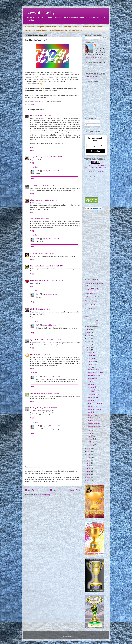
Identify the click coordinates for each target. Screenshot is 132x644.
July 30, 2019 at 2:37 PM (43, 219)
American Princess (94, 409)
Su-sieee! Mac (35, 393)
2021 (89, 344)
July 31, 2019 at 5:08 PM (54, 340)
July (90, 367)
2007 (89, 481)
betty (32, 115)
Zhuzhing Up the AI (91, 293)
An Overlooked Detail (92, 297)
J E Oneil (34, 186)
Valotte (87, 317)
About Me (29, 27)
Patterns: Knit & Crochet (93, 27)
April (90, 436)
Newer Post (31, 490)
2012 (89, 466)
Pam (32, 354)
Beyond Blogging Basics (69, 27)
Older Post (75, 490)
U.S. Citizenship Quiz (95, 418)
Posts (88, 121)
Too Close (92, 381)
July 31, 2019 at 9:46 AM (43, 309)
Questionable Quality (91, 305)
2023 (89, 338)
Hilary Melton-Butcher (38, 266)
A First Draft (92, 387)
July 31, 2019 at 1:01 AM (55, 280)
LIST (100, 167)
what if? (33, 104)
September (93, 361)
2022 (89, 341)
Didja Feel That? (94, 406)
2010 (89, 472)
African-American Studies (93, 321)
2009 (89, 475)
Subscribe (96, 151)
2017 (89, 451)
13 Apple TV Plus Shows (93, 289)
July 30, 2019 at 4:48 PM (51, 171)
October (92, 358)
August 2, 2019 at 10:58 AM (50, 393)
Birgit (32, 309)
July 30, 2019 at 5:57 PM (46, 254)
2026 (89, 330)
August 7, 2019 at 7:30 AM (49, 408)
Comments (90, 125)
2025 (89, 333)
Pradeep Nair (35, 408)
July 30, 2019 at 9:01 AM (55, 157)
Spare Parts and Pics (38, 340)
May (90, 433)
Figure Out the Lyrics (95, 403)
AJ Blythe (34, 254)
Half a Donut (92, 415)
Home (53, 490)
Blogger (70, 636)
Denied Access (93, 398)
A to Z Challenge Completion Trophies (66, 30)
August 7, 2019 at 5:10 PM (51, 426)
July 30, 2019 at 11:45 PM (55, 266)
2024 (89, 335)
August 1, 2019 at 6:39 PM (43, 354)
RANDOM (94, 167)
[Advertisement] (96, 245)
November (92, 355)
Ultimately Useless (91, 301)
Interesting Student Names (36, 30)
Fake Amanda (93, 378)
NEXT (105, 167)
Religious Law (93, 384)
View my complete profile (93, 57)
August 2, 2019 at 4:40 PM (51, 376)
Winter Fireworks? (94, 424)
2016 (89, 454)
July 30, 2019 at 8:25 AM (42, 115)
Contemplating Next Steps (97, 427)
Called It (91, 400)
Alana (32, 219)
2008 (89, 478)
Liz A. (37, 171)
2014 (89, 460)
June (90, 430)
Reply (32, 150)
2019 (89, 350)
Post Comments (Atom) (42, 495)
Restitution (92, 412)
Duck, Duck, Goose (91, 309)
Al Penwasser (35, 200)
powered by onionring (96, 172)
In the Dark (92, 421)
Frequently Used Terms (47, 27)
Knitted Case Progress (96, 373)
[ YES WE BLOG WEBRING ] (96, 165)
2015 (89, 457)
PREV (87, 167)
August (91, 364)
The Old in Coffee (94, 395)
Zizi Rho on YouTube (91, 77)
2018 (89, 448)
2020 (89, 347)
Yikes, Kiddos (89, 313)
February (92, 442)
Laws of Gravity (40, 13)
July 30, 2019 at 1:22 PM (49, 200)
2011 (89, 469)
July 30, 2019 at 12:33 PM (46, 186)
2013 (89, 463)
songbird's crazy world (38, 157)
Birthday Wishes (94, 370)
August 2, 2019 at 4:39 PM (51, 294)
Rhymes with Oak (94, 375)
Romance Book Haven (38, 280)
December (92, 353)
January (92, 445)
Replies (35, 167)
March (91, 439)
